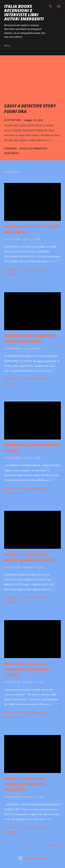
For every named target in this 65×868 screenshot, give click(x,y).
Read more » (12, 153)
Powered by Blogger (32, 858)
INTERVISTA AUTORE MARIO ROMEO (32, 448)
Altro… (49, 46)
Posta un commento (33, 148)
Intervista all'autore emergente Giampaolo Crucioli (27, 669)
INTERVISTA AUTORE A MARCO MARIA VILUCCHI (29, 557)
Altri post (54, 845)
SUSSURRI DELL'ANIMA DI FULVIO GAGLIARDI (29, 338)
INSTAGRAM (11, 46)
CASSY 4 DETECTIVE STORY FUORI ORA (30, 109)
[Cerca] (50, 6)
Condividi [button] (10, 148)
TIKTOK (31, 46)
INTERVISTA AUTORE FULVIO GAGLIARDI (32, 229)
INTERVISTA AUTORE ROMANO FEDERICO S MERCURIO (26, 784)
